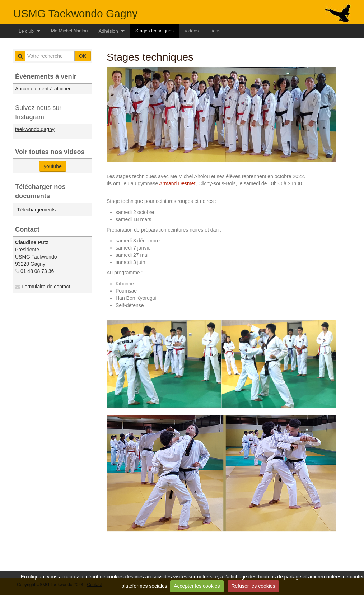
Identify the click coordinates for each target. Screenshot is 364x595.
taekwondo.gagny (35, 129)
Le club (26, 31)
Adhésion (108, 31)
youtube (53, 166)
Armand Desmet (177, 183)
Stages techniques (155, 31)
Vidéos (192, 31)
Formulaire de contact (43, 287)
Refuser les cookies (253, 586)
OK (83, 56)
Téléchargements (36, 210)
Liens (215, 31)
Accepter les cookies (197, 586)
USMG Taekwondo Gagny (75, 13)
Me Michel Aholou (69, 31)
